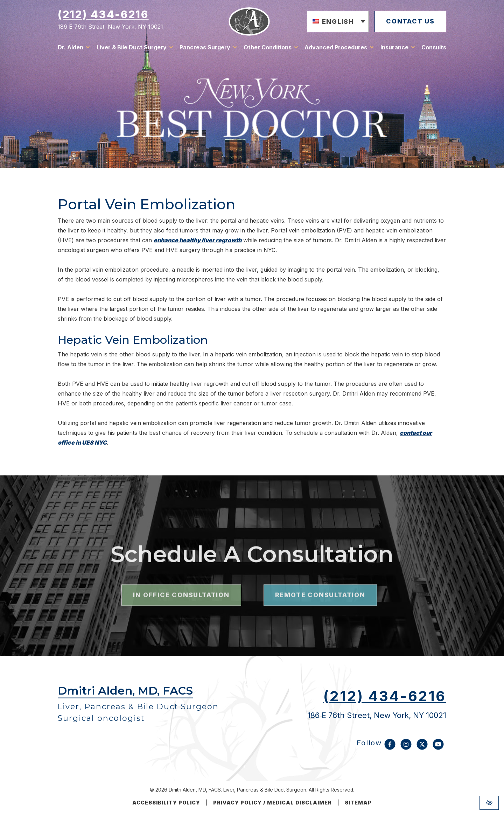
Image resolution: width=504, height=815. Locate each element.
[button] (338, 22)
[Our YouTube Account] (438, 748)
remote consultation (320, 619)
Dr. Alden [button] (71, 47)
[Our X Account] (422, 748)
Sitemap (358, 803)
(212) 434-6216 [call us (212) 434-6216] (103, 14)
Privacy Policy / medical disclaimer (272, 803)
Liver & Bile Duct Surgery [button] (132, 47)
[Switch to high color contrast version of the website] (489, 803)
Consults (434, 47)
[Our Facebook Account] (390, 748)
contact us (410, 21)
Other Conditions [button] (268, 47)
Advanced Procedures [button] (336, 47)
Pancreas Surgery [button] (205, 47)
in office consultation (181, 619)
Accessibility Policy (166, 803)
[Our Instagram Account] (406, 748)
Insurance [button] (394, 47)
